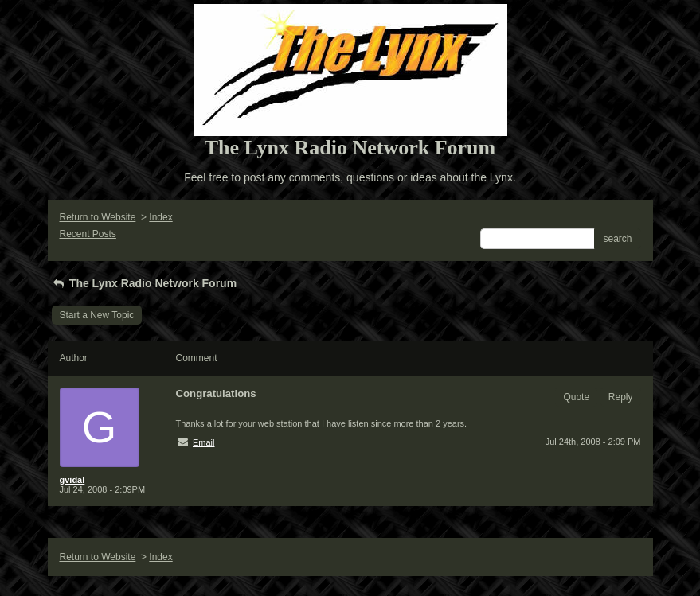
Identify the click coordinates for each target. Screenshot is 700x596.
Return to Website (98, 217)
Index (160, 217)
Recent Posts (88, 234)
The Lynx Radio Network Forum (145, 283)
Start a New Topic (97, 315)
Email (204, 442)
